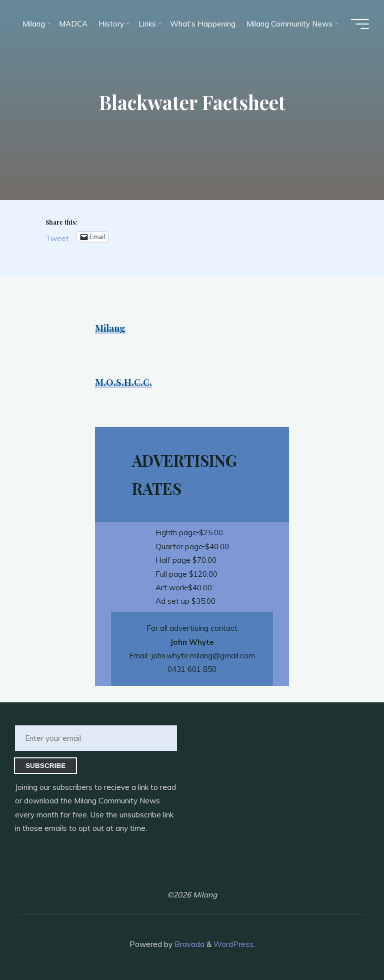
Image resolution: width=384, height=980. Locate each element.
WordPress (233, 944)
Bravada (188, 944)
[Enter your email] (96, 738)
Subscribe (46, 766)
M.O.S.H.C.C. (123, 382)
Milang (110, 328)
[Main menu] (360, 24)
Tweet (57, 238)
